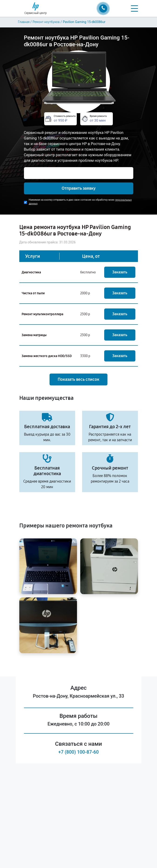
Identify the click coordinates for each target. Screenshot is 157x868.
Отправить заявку (79, 188)
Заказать (120, 272)
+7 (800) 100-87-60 (79, 752)
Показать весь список (78, 379)
